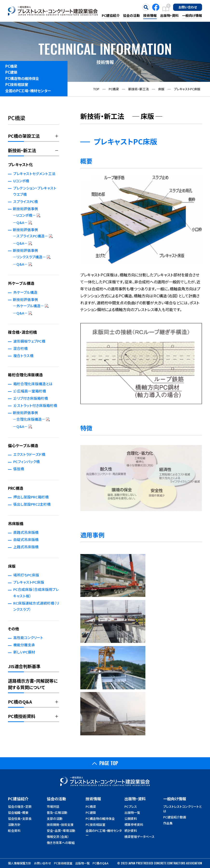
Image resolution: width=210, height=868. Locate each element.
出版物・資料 (169, 15)
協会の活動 (131, 15)
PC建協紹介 (111, 15)
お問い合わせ (188, 7)
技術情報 (150, 15)
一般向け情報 (192, 15)
